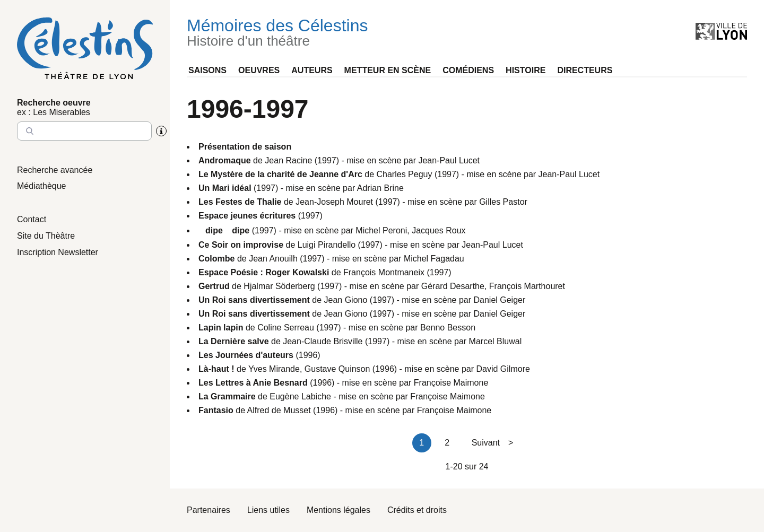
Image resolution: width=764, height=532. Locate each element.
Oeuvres (259, 70)
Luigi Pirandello (327, 245)
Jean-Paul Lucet (449, 160)
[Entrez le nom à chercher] (84, 131)
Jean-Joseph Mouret (334, 202)
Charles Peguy (405, 174)
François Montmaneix (384, 272)
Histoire (526, 70)
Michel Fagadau (434, 259)
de (232, 160)
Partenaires (209, 510)
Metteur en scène (388, 70)
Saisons (207, 70)
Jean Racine (288, 160)
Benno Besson (448, 328)
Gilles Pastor (503, 202)
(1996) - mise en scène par (306, 383)
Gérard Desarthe (453, 286)
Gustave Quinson (337, 369)
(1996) (259, 355)
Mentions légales (338, 510)
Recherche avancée (55, 170)
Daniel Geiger (499, 300)
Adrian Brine (380, 188)
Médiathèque (42, 186)
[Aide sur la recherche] (161, 131)
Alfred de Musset (279, 410)
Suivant (493, 443)
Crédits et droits (417, 510)
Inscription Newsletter (58, 252)
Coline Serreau (286, 328)
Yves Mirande (274, 369)
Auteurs (312, 70)
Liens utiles (268, 510)
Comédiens (468, 70)
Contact (32, 219)
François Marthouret (527, 286)
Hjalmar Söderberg (279, 286)
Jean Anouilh (273, 259)
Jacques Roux (439, 230)
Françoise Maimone (451, 383)
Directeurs (585, 70)
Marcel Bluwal (496, 341)
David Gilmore (503, 369)
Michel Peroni (381, 230)
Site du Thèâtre (46, 236)
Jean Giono (346, 300)
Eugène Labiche (300, 396)
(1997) (261, 216)
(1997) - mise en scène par (278, 188)
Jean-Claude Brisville (323, 341)
